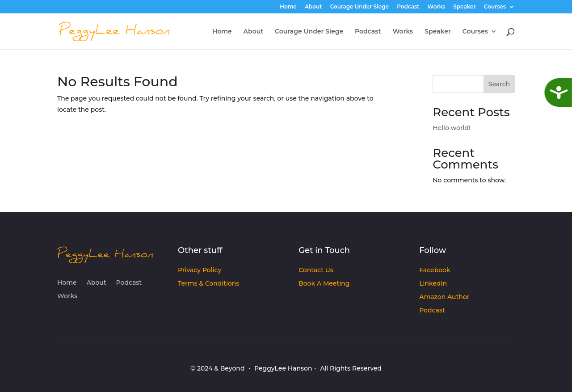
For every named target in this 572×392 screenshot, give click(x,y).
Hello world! (452, 128)
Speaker (464, 7)
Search (499, 84)
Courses (495, 7)
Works (436, 7)
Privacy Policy (200, 270)
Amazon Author (444, 297)
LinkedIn (433, 284)
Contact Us (316, 270)
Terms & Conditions (208, 284)
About (313, 7)
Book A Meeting (324, 284)
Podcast (408, 7)
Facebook (435, 270)
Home (288, 7)
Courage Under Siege (360, 7)
